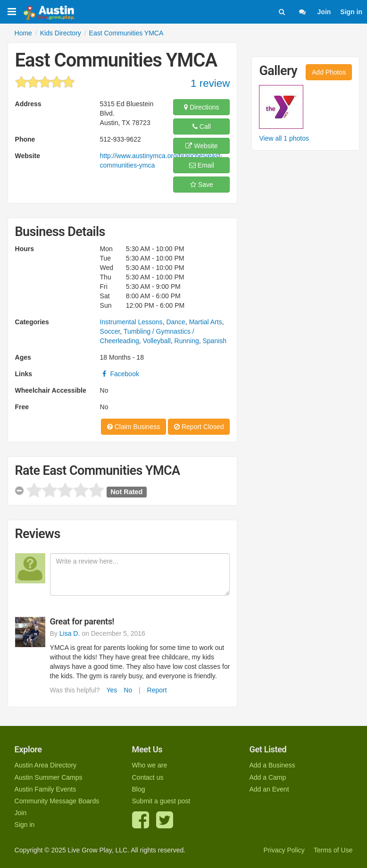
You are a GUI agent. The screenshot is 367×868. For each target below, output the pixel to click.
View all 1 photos (284, 138)
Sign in (351, 12)
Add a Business (272, 765)
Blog (139, 789)
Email (202, 165)
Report (157, 690)
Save (202, 185)
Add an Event (269, 789)
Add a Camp (267, 777)
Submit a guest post (161, 801)
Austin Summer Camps (49, 777)
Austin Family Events (46, 789)
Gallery (278, 71)
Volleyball (157, 341)
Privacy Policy (284, 850)
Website (201, 146)
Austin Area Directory (46, 765)
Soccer (110, 331)
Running (187, 341)
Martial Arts (206, 322)
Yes (112, 690)
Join (324, 12)
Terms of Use (333, 850)
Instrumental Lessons (131, 322)
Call (202, 126)
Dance (175, 322)
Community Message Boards (57, 801)
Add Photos (329, 72)
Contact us (148, 777)
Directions (201, 107)
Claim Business (133, 427)
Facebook (120, 374)
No (128, 690)
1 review (210, 83)
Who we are (150, 765)
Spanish (215, 341)
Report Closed (199, 427)
